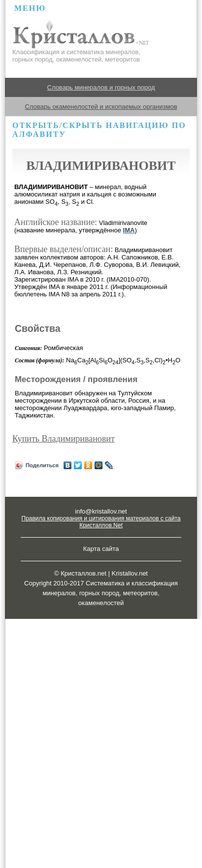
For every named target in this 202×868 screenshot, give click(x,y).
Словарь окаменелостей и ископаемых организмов (101, 107)
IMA (129, 230)
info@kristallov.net (101, 511)
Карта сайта (101, 549)
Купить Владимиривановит (64, 439)
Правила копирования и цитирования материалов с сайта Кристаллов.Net (101, 522)
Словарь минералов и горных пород (101, 87)
